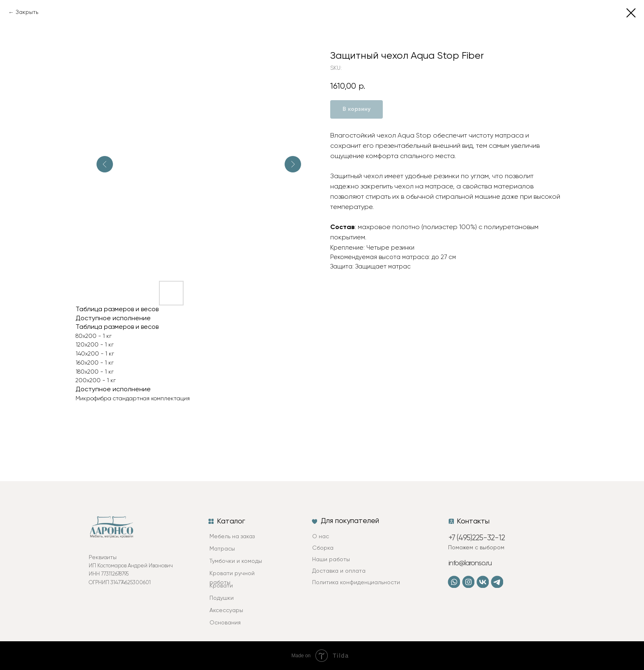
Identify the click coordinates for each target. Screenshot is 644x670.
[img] (468, 582)
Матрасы (222, 549)
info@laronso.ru (470, 563)
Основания (225, 623)
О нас (321, 537)
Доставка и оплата (339, 571)
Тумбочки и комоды (236, 561)
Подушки (222, 598)
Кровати (221, 586)
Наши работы (331, 560)
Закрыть (27, 12)
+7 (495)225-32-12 (477, 538)
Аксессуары (226, 610)
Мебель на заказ (232, 537)
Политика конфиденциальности (356, 583)
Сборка (323, 548)
